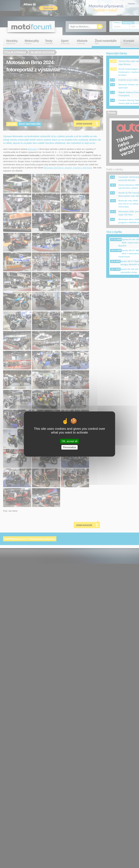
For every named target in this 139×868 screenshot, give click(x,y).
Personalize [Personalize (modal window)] (69, 447)
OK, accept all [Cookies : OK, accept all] (69, 441)
